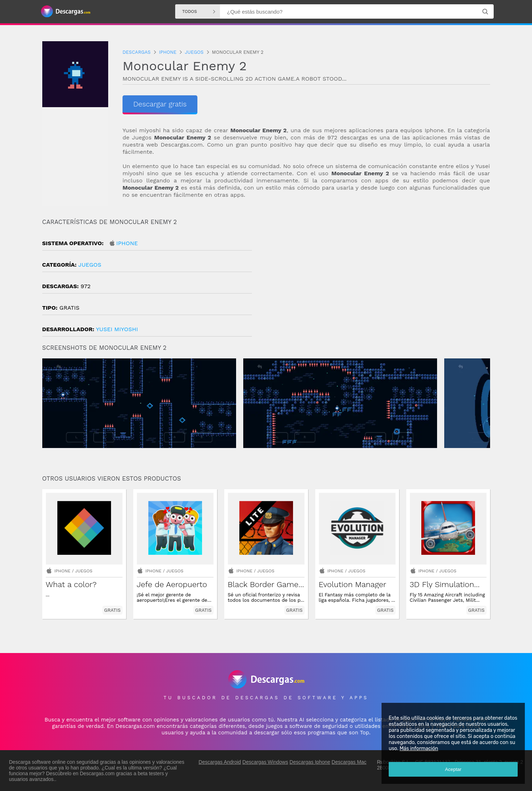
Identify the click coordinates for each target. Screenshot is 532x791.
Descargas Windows (265, 762)
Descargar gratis (160, 104)
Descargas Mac (349, 762)
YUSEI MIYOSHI (117, 329)
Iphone (127, 243)
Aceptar (453, 769)
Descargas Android (220, 762)
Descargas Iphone (310, 762)
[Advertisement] (378, 279)
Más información (419, 749)
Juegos (90, 265)
